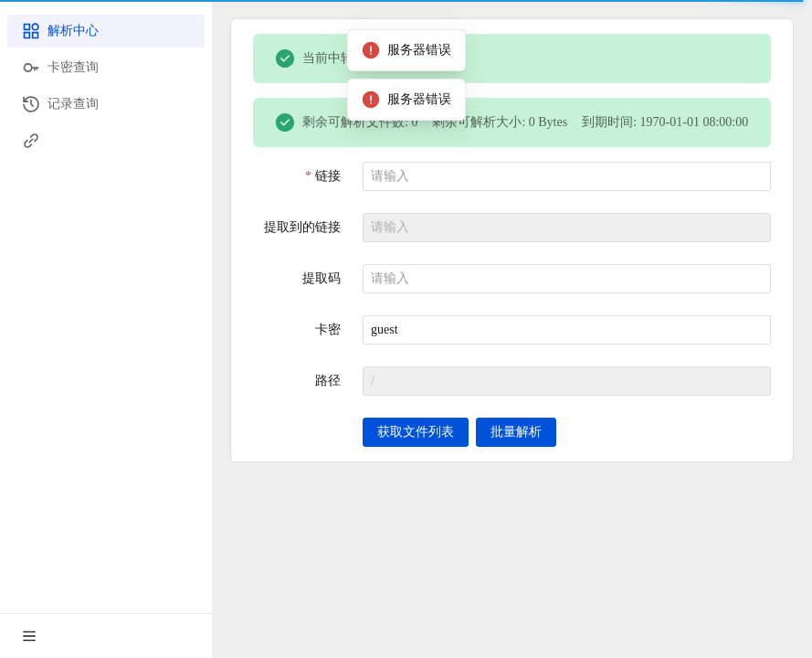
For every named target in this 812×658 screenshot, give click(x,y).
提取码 (322, 278)
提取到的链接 (302, 227)
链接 (328, 176)
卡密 (328, 329)
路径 (328, 381)
